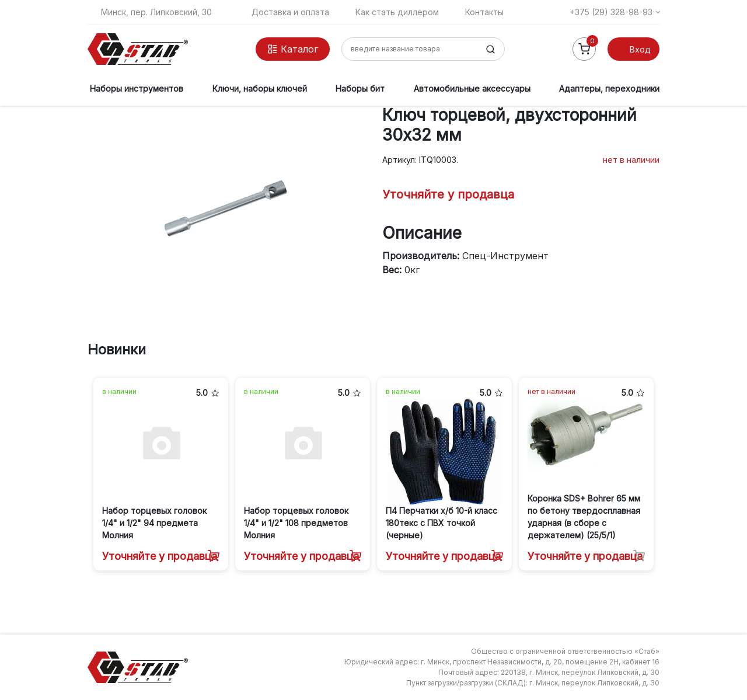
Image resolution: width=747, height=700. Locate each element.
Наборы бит (360, 88)
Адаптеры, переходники (609, 88)
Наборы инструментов (137, 88)
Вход (640, 49)
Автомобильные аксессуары (472, 88)
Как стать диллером (397, 12)
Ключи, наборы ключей (260, 88)
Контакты (484, 12)
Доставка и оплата (290, 12)
